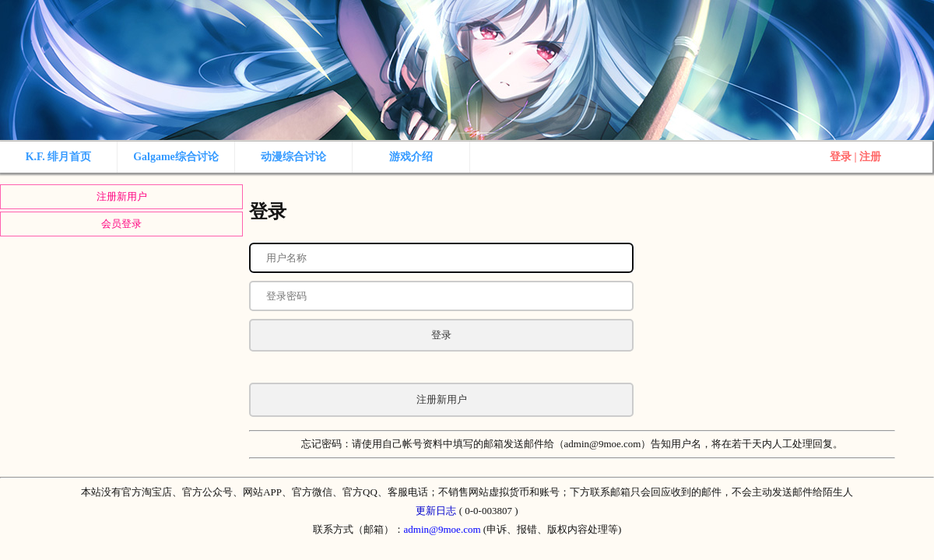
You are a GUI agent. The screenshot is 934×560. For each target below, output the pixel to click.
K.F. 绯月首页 (59, 157)
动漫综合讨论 (293, 157)
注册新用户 (122, 196)
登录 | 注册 (855, 157)
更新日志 (436, 511)
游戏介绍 (411, 157)
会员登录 (121, 224)
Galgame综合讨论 (176, 157)
